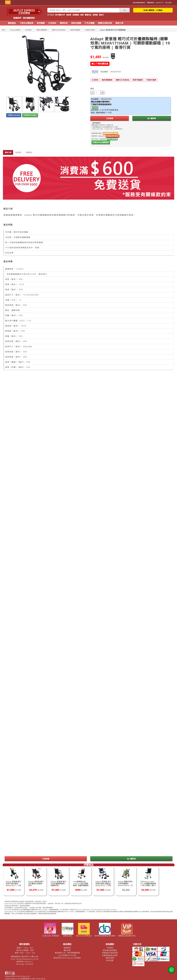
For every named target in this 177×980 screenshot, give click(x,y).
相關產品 (29, 152)
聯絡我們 (67, 948)
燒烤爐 (95, 15)
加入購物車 (152, 118)
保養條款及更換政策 (110, 953)
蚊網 (82, 15)
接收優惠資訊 (29, 18)
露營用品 (88, 15)
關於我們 (67, 950)
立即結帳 (110, 118)
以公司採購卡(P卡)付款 (67, 955)
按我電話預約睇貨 (113, 136)
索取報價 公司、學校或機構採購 (67, 953)
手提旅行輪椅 (90, 30)
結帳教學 (151, 3)
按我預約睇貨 (112, 139)
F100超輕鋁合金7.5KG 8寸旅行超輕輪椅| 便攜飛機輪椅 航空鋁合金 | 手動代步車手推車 (81, 885)
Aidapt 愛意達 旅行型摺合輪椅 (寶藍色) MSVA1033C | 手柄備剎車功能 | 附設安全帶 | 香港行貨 (103, 885)
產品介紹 (8, 152)
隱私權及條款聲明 (110, 950)
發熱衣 (101, 15)
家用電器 (41, 23)
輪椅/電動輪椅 (42, 30)
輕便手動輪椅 (75, 30)
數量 (92, 89)
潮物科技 (64, 23)
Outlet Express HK (22, 976)
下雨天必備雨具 (26, 23)
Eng (8, 3)
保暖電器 (76, 15)
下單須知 (110, 948)
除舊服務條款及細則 (110, 955)
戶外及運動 (90, 23)
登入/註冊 (168, 3)
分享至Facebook (14, 115)
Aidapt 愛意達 (15, 30)
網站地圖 (110, 960)
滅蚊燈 (69, 15)
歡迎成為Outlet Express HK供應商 (67, 958)
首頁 (3, 30)
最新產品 (12, 23)
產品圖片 (19, 152)
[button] (95, 80)
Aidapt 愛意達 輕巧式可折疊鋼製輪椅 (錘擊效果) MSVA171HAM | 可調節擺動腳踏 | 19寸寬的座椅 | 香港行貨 (59, 886)
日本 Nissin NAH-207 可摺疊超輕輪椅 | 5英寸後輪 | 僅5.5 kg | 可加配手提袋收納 (148, 885)
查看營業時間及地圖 (110, 133)
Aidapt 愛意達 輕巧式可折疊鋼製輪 (113, 30)
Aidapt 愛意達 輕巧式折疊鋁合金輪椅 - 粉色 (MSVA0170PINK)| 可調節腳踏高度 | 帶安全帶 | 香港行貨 (36, 886)
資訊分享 (119, 23)
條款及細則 (110, 958)
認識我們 (17, 18)
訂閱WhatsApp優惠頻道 (101, 142)
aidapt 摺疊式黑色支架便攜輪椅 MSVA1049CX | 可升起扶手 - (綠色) (125, 884)
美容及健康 (76, 23)
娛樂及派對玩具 (105, 23)
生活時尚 (52, 23)
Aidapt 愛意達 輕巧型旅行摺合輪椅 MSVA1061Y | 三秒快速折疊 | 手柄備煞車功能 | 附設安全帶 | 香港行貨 (14, 886)
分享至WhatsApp (30, 115)
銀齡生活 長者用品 (59, 30)
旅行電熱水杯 (60, 15)
